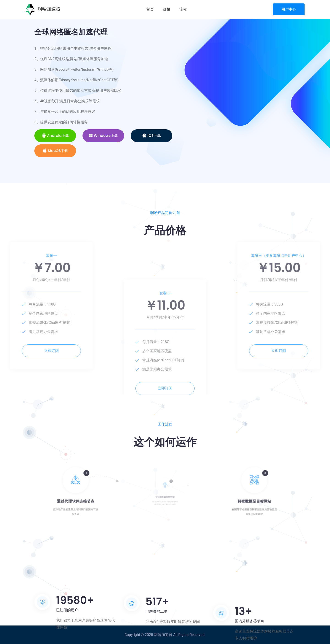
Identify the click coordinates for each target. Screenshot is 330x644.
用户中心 (289, 9)
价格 (167, 9)
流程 (183, 9)
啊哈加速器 (43, 9)
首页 (150, 9)
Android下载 (55, 136)
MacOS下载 (55, 151)
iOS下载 (152, 136)
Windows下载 (103, 136)
